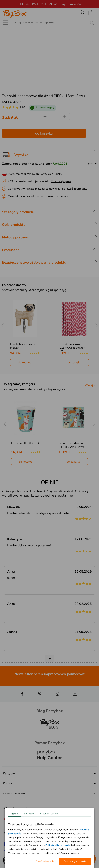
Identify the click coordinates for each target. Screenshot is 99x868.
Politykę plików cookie (58, 845)
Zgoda (14, 814)
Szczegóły (29, 814)
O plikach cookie (49, 814)
